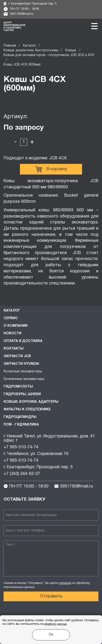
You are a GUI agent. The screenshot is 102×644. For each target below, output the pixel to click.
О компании (16, 326)
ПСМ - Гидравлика (21, 425)
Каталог (30, 46)
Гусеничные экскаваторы (24, 379)
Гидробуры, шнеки (22, 394)
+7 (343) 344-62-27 (22, 474)
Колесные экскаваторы (23, 372)
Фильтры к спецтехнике (27, 410)
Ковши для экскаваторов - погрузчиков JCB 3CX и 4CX (49, 55)
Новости (12, 334)
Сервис (11, 318)
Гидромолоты (18, 387)
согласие (65, 583)
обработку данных (56, 624)
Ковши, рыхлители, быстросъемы (31, 50)
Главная (10, 46)
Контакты (14, 349)
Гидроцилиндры (20, 417)
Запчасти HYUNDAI (21, 364)
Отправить (51, 596)
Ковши (71, 50)
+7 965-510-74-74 (21, 447)
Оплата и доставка (23, 341)
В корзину (51, 169)
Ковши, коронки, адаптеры (31, 402)
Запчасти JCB (17, 356)
